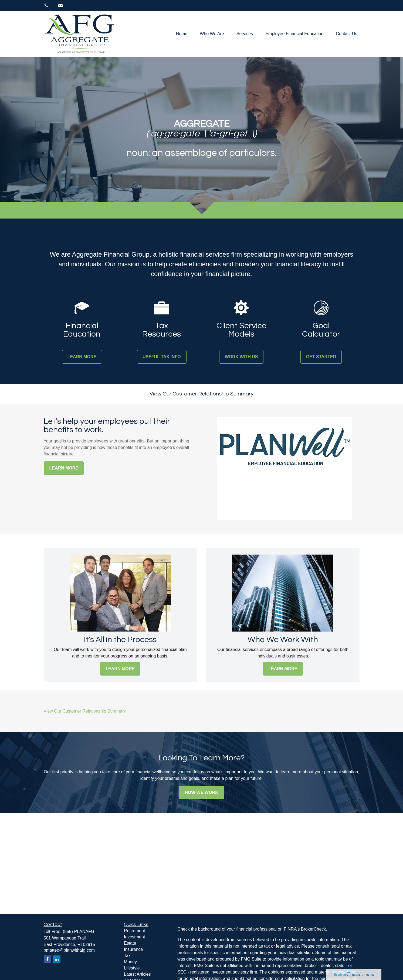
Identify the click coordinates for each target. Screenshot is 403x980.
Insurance (133, 949)
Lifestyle (132, 968)
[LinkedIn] (57, 959)
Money (130, 962)
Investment (134, 937)
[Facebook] (47, 959)
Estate (130, 943)
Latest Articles (137, 974)
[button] (182, 34)
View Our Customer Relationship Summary (201, 394)
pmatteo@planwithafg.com (69, 950)
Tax (127, 956)
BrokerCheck (313, 929)
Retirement (134, 931)
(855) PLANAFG (79, 932)
